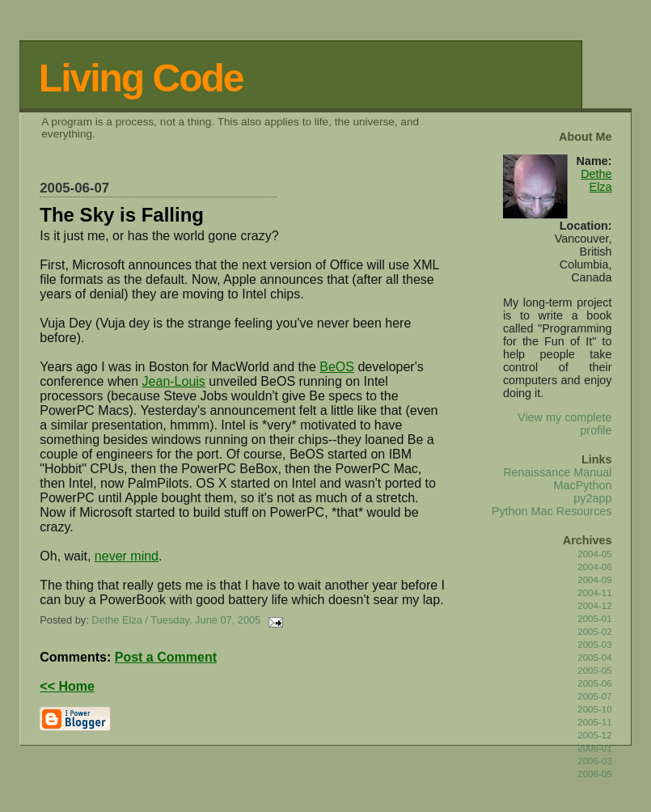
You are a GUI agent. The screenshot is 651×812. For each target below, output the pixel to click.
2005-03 (594, 645)
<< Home (67, 686)
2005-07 (594, 696)
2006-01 (594, 748)
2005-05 (594, 670)
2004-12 (594, 606)
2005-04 (594, 658)
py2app (592, 498)
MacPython (583, 485)
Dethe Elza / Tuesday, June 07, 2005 (176, 620)
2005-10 (594, 709)
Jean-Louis (174, 381)
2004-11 (594, 593)
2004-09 (594, 580)
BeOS (337, 367)
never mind (127, 556)
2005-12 (594, 735)
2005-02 (594, 632)
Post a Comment (166, 657)
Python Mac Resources (552, 511)
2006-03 (594, 761)
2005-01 (594, 619)
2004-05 (594, 554)
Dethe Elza (596, 180)
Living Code (141, 78)
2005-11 (594, 722)
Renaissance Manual (557, 472)
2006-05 (594, 774)
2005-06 (594, 683)
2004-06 (594, 567)
